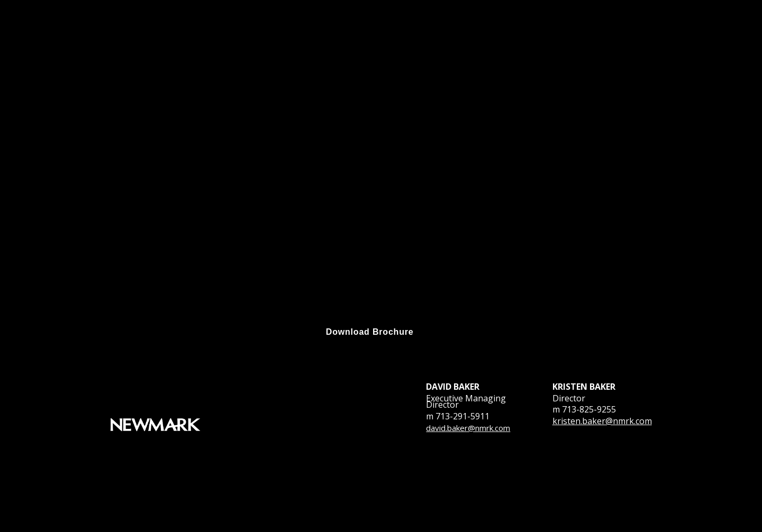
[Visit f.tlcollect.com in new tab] (370, 332)
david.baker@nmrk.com (468, 428)
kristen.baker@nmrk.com (602, 421)
